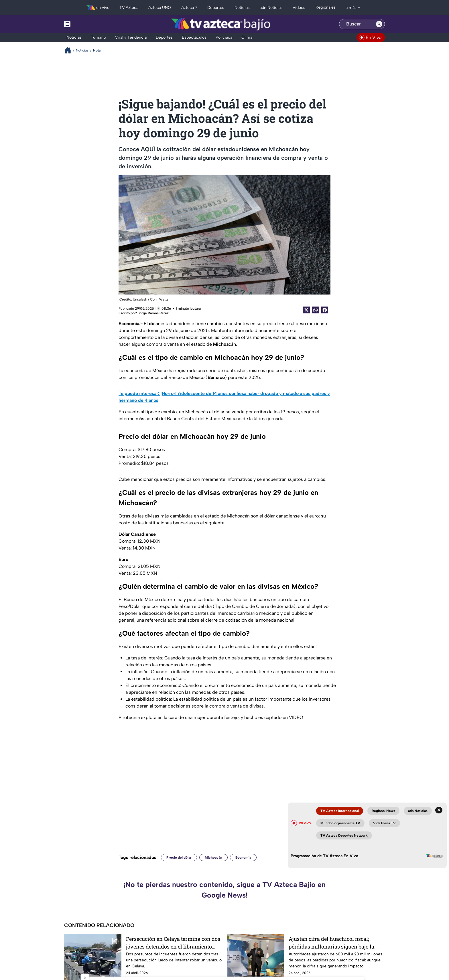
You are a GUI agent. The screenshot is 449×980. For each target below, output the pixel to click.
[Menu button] (87, 24)
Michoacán (213, 857)
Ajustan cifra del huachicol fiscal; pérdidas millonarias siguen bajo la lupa (331, 943)
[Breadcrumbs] (70, 50)
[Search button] (379, 24)
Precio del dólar (179, 857)
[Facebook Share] (325, 310)
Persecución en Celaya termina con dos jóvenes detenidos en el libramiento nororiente (173, 943)
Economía (243, 857)
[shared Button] (316, 310)
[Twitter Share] (306, 310)
